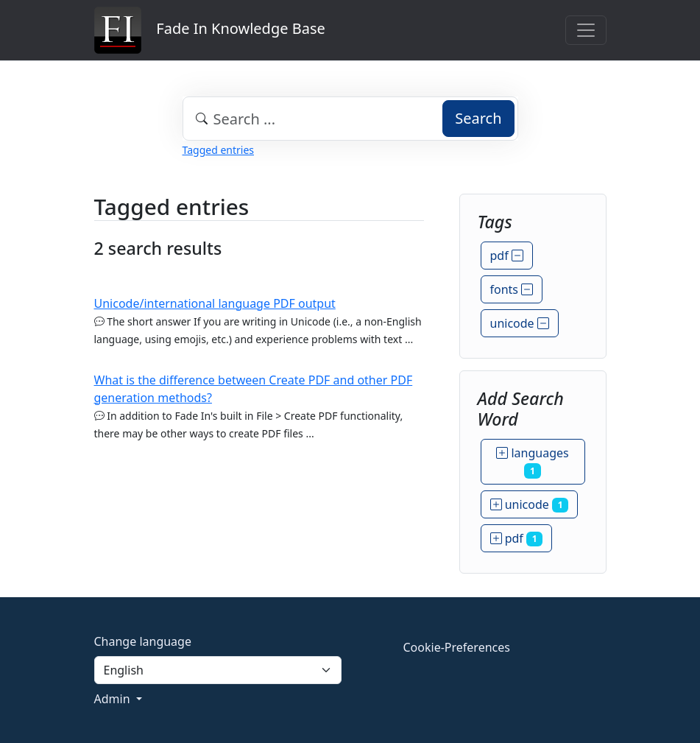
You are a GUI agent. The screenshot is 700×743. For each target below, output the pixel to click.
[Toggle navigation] (586, 30)
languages (532, 462)
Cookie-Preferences (457, 647)
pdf (507, 256)
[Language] (218, 670)
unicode (520, 323)
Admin (114, 699)
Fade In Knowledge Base (210, 30)
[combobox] (350, 119)
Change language (143, 641)
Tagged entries (218, 150)
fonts (512, 289)
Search (478, 118)
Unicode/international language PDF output (215, 303)
